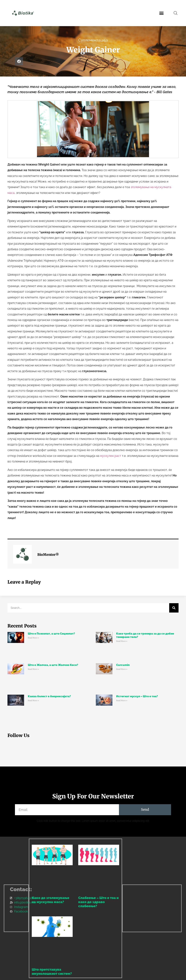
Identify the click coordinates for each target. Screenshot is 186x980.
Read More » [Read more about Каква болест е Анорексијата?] (33, 701)
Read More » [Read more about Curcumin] (122, 669)
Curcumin (123, 665)
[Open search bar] (176, 13)
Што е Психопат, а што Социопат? (51, 634)
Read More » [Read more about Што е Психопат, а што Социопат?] (33, 638)
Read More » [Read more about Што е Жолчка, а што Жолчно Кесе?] (33, 669)
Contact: (21, 889)
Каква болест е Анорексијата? (49, 696)
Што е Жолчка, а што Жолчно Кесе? (53, 665)
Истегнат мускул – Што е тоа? (137, 696)
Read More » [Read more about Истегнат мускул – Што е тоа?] (122, 701)
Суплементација (93, 40)
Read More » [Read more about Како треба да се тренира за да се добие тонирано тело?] (122, 641)
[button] (162, 13)
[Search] (174, 608)
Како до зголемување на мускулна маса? (51, 900)
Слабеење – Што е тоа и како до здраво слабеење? (98, 902)
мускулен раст (111, 456)
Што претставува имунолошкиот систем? (52, 972)
